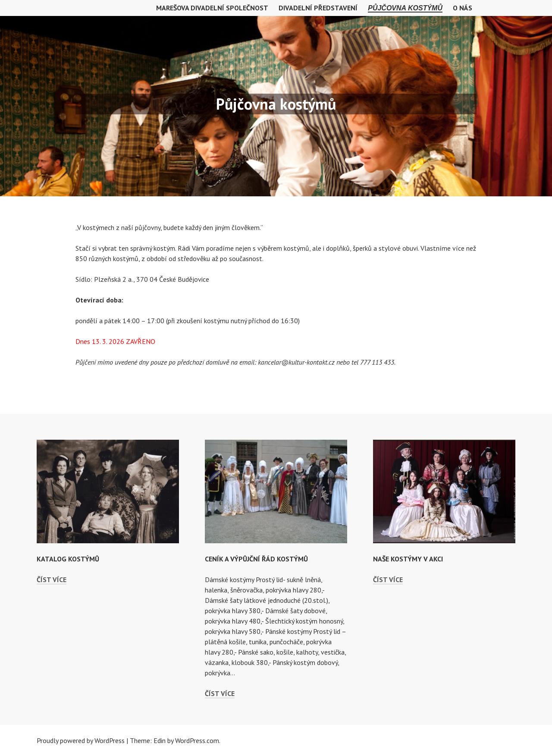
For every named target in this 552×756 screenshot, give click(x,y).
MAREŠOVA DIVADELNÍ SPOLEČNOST (212, 8)
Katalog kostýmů (68, 559)
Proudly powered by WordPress (81, 740)
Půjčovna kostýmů (405, 8)
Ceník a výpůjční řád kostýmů (256, 559)
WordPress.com (197, 740)
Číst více (52, 580)
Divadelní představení (318, 8)
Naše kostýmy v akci (408, 559)
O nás (463, 8)
